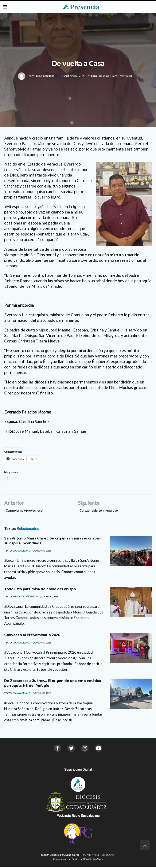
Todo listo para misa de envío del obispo (40, 590)
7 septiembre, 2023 (73, 76)
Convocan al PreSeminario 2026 (32, 636)
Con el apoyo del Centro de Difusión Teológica (78, 860)
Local (94, 76)
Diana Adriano (22, 552)
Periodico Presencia (25, 598)
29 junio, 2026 (49, 598)
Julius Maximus (45, 76)
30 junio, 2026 (42, 552)
